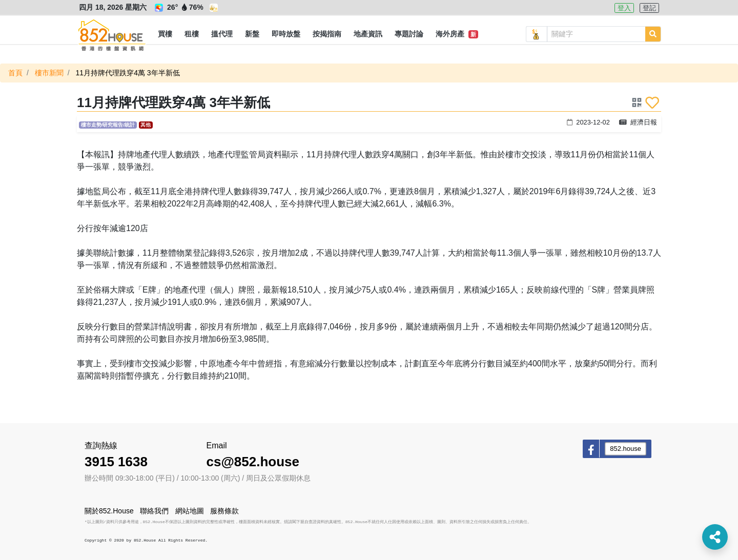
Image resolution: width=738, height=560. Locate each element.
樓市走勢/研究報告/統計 (108, 125)
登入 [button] (624, 8)
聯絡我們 (154, 511)
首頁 (15, 73)
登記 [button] (649, 8)
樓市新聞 (49, 73)
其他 (146, 125)
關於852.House (109, 511)
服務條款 (224, 511)
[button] (165, 34)
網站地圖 (190, 511)
